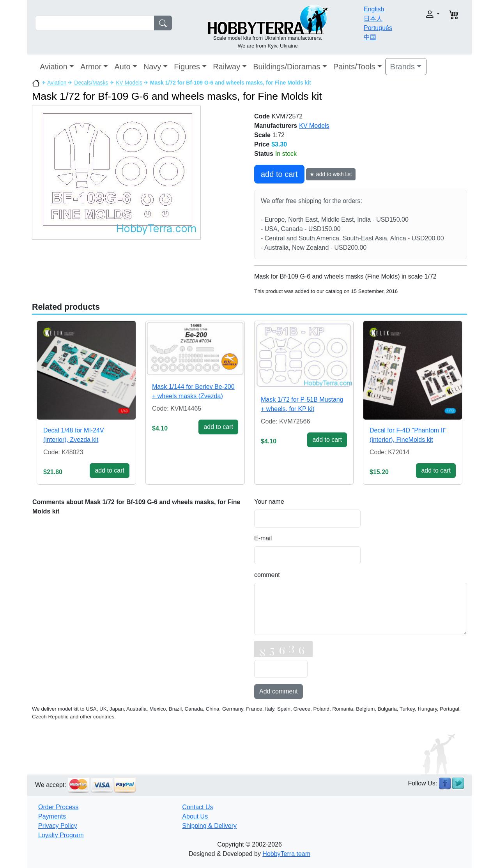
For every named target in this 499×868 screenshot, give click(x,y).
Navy (152, 67)
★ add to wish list (331, 174)
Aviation (54, 67)
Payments (52, 816)
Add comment (279, 691)
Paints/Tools (354, 67)
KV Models (129, 83)
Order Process (58, 807)
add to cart (279, 174)
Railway (226, 67)
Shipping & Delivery (209, 826)
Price (262, 144)
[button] (420, 14)
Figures (187, 67)
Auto (122, 67)
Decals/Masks (91, 83)
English (374, 9)
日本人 (373, 19)
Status (264, 154)
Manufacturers (276, 126)
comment (267, 575)
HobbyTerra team (286, 854)
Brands (403, 67)
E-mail (263, 538)
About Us (195, 816)
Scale (262, 135)
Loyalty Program (61, 835)
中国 (370, 37)
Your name (269, 502)
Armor (91, 67)
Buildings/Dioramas (287, 67)
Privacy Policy (58, 826)
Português (378, 28)
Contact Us (197, 807)
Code (262, 116)
